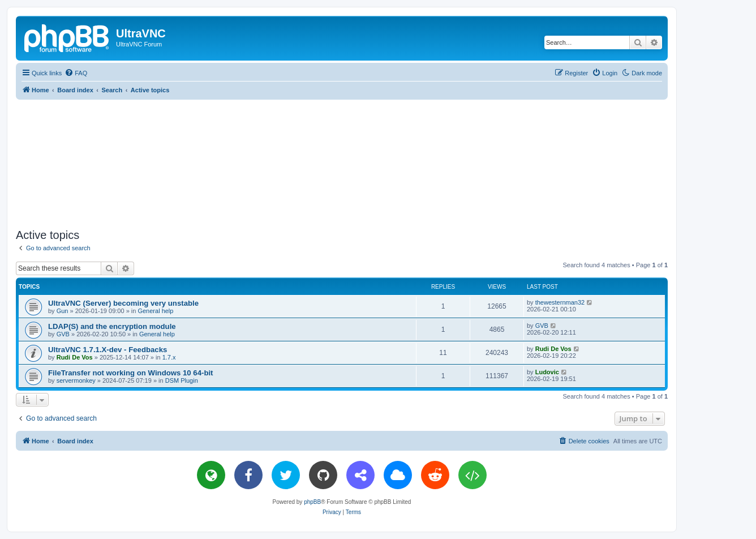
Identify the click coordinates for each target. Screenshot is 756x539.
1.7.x (169, 357)
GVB (63, 334)
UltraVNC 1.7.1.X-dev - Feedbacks (108, 350)
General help (155, 311)
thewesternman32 (560, 302)
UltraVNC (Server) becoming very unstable (123, 303)
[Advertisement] (342, 162)
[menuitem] (76, 73)
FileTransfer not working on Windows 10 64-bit (131, 373)
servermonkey (76, 380)
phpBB (312, 502)
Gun (63, 311)
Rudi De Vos (75, 357)
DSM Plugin (182, 380)
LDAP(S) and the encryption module (112, 326)
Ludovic (547, 372)
